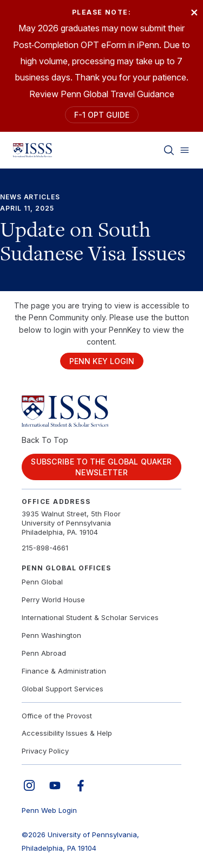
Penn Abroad (44, 653)
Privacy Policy (45, 751)
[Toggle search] (169, 150)
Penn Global (42, 582)
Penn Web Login (49, 810)
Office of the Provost (57, 716)
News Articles (30, 197)
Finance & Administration (64, 671)
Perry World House (53, 600)
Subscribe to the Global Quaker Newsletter (101, 467)
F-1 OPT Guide (102, 115)
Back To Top (45, 440)
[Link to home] (32, 150)
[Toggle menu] (185, 150)
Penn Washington (51, 635)
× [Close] (194, 12)
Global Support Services (63, 689)
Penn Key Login (102, 361)
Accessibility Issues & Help (67, 733)
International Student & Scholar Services (90, 617)
